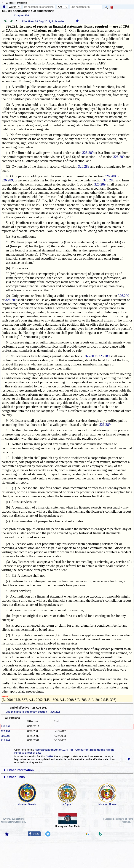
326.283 (109, 180)
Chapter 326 (21, 15)
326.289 (88, 153)
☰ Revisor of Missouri (15, 3)
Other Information (21, 770)
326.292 (6, 726)
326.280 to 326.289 (96, 356)
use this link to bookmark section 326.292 (33, 712)
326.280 (110, 176)
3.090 (49, 756)
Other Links (16, 777)
